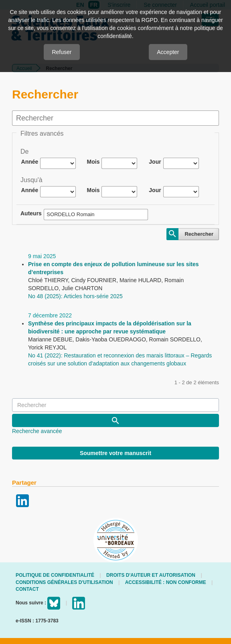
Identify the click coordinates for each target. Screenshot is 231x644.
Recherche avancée (37, 431)
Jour (155, 162)
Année (30, 162)
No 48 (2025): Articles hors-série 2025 (75, 296)
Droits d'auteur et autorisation (151, 575)
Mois (93, 162)
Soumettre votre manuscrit (115, 453)
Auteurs (31, 213)
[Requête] (115, 405)
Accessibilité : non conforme (166, 582)
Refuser (62, 52)
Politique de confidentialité (55, 575)
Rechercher (199, 234)
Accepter (168, 52)
